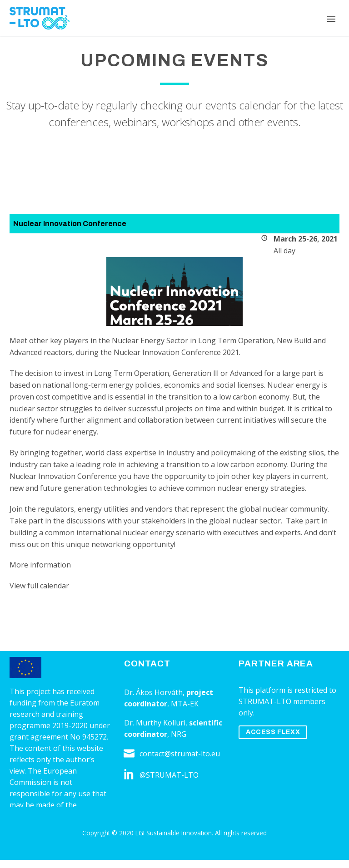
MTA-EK (185, 704)
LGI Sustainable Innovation (174, 833)
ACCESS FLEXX (273, 732)
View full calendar (39, 586)
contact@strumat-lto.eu (180, 754)
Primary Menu (331, 19)
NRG (179, 734)
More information (40, 565)
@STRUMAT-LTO (169, 775)
